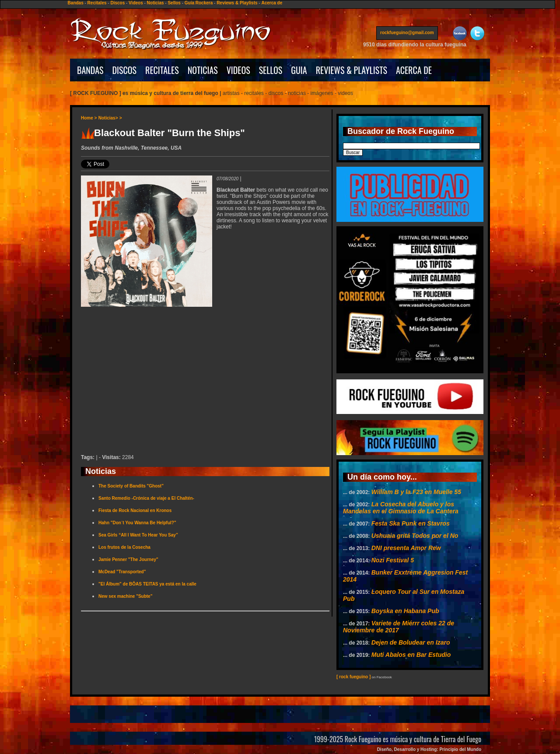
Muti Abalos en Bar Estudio (411, 655)
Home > (89, 118)
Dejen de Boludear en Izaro (411, 642)
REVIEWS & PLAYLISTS (352, 70)
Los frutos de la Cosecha (124, 547)
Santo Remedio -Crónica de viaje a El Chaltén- (146, 498)
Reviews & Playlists (237, 3)
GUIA (299, 70)
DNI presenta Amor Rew (406, 548)
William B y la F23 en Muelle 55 (416, 492)
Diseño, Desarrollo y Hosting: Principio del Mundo (429, 749)
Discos (117, 3)
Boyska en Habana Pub (405, 611)
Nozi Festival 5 (393, 560)
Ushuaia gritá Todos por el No (415, 536)
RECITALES (162, 70)
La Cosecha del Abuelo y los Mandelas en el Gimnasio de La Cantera (401, 508)
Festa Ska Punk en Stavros (411, 523)
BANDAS (90, 70)
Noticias (156, 3)
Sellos (174, 3)
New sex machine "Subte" (125, 596)
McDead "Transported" (122, 572)
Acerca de (272, 3)
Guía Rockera (199, 3)
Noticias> (108, 118)
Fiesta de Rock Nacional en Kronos (135, 510)
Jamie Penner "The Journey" (128, 559)
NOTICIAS (203, 70)
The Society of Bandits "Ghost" (131, 486)
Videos (136, 3)
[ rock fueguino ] (353, 677)
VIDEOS (238, 70)
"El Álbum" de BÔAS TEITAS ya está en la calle (147, 584)
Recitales (97, 3)
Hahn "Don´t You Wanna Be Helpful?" (137, 523)
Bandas (76, 3)
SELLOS (271, 70)
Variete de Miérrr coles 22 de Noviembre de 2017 (399, 627)
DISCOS (125, 70)
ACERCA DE (414, 70)
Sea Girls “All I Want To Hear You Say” (138, 535)
